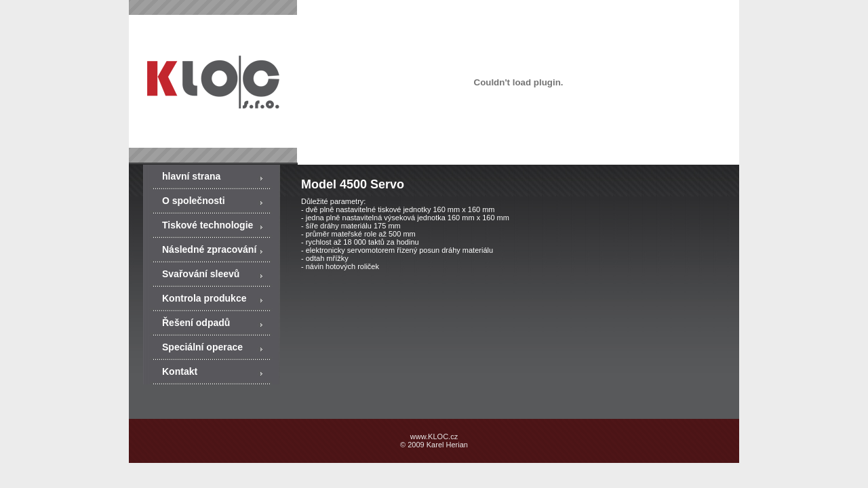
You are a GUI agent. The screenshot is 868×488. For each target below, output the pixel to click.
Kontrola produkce (204, 298)
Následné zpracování (209, 249)
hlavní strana (191, 176)
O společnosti (194, 201)
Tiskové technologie (208, 225)
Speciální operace (202, 347)
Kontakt (180, 371)
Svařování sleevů (201, 274)
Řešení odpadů (196, 323)
